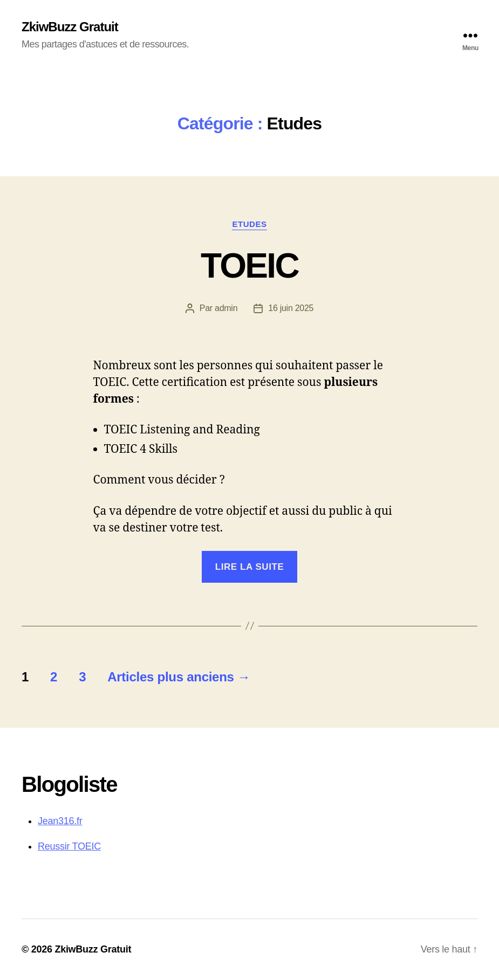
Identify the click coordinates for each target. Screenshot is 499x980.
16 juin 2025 (291, 308)
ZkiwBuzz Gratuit (70, 27)
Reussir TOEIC (69, 846)
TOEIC (250, 266)
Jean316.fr (60, 821)
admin (226, 308)
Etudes (249, 224)
